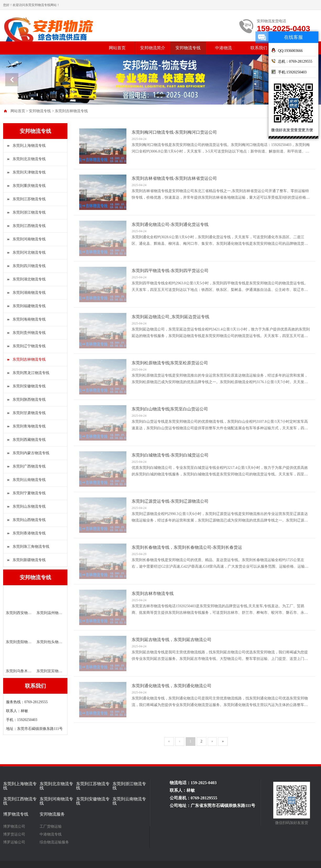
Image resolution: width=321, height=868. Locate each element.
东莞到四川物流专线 (29, 266)
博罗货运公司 (14, 834)
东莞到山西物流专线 (29, 520)
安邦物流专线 (188, 48)
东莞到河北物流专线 (29, 253)
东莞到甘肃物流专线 (29, 413)
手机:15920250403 (289, 72)
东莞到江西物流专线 (29, 226)
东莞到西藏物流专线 (29, 440)
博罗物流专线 (16, 814)
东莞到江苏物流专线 (29, 199)
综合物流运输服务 (54, 842)
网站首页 (117, 48)
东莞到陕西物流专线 (29, 400)
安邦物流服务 (52, 814)
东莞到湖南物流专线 (29, 293)
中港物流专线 (51, 834)
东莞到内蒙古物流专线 (31, 453)
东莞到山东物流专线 (29, 506)
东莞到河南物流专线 (29, 239)
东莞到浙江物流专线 (29, 212)
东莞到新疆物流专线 (29, 560)
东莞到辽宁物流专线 (29, 346)
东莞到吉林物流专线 (71, 111)
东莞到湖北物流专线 (29, 279)
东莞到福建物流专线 (29, 306)
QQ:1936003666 (287, 50)
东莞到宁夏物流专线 (29, 493)
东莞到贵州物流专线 (29, 333)
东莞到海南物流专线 (29, 319)
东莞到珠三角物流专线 (31, 547)
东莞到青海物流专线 (29, 426)
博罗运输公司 (14, 842)
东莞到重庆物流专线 (29, 186)
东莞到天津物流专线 (29, 172)
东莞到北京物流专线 (29, 159)
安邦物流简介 (153, 48)
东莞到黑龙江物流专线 (31, 373)
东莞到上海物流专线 (29, 146)
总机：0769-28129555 (292, 61)
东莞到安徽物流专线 (29, 386)
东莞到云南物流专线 (29, 480)
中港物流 (223, 48)
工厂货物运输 (51, 827)
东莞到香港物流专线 (29, 533)
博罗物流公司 (14, 827)
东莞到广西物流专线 (29, 466)
